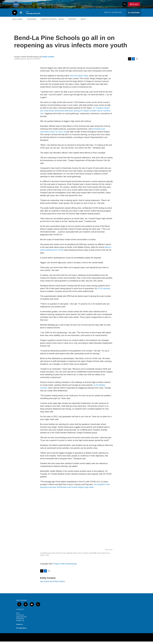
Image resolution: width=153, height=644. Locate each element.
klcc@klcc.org (20, 623)
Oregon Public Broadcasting (65, 566)
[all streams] (134, 15)
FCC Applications (21, 631)
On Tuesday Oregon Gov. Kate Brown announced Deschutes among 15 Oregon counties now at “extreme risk (75, 113)
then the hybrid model (79, 78)
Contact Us (20, 627)
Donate (136, 5)
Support (72, 22)
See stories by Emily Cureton (53, 584)
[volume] (21, 15)
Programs (32, 22)
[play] (15, 15)
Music (61, 22)
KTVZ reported (103, 291)
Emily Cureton (48, 59)
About (83, 22)
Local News (17, 22)
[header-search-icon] (125, 6)
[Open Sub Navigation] (24, 22)
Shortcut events (49, 22)
